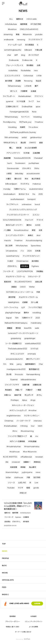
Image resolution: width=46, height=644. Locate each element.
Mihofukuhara (22, 246)
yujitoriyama (27, 472)
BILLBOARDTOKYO (23, 282)
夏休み (29, 225)
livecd (37, 204)
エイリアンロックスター (15, 235)
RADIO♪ (6, 594)
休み (26, 179)
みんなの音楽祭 (31, 148)
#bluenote (27, 34)
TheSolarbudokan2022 (17, 349)
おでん (39, 395)
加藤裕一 (27, 462)
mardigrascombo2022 (16, 369)
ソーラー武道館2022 (13, 344)
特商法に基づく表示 (13, 627)
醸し (11, 148)
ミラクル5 (34, 349)
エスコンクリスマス (12, 76)
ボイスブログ (34, 55)
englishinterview (14, 416)
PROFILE (5, 558)
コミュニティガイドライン (33, 621)
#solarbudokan (25, 96)
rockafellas (13, 71)
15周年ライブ (27, 318)
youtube (39, 34)
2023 (38, 318)
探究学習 (12, 297)
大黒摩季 (24, 91)
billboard (28, 50)
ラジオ (20, 488)
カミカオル (25, 184)
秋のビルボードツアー (14, 225)
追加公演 (39, 282)
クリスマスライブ (35, 40)
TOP (4, 544)
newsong (21, 40)
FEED (4, 587)
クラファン (39, 96)
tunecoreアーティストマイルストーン (23, 333)
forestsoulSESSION (22, 158)
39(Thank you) (25, 122)
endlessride (9, 40)
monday (7, 189)
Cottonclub (28, 76)
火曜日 (8, 179)
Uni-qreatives (11, 251)
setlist (24, 137)
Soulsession (20, 163)
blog (23, 55)
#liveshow (12, 29)
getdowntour (36, 137)
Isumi (10, 163)
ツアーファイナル (11, 307)
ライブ (31, 101)
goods (36, 488)
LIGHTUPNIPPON (25, 271)
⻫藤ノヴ (19, 390)
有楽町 (23, 127)
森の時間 (9, 81)
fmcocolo (19, 374)
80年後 (26, 153)
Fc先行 (10, 261)
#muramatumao (14, 447)
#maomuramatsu (32, 447)
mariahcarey (36, 323)
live (38, 101)
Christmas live (22, 261)
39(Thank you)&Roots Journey (23, 132)
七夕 (23, 307)
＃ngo (33, 400)
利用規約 (33, 616)
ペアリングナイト (13, 153)
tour (33, 426)
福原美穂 (24, 24)
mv (37, 436)
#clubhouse (15, 452)
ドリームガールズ (15, 45)
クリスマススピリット (31, 256)
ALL (11, 19)
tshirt (40, 426)
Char (41, 364)
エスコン (36, 215)
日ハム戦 (34, 302)
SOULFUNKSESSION (12, 220)
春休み (26, 313)
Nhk (11, 364)
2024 (30, 251)
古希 (39, 65)
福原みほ (20, 19)
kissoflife (28, 328)
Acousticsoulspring (34, 241)
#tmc (15, 431)
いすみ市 (28, 86)
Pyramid (14, 380)
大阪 (28, 477)
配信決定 (8, 282)
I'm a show (33, 127)
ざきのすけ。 (13, 266)
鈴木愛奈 (35, 261)
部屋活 (14, 287)
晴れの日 (18, 179)
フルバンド (29, 220)
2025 (41, 194)
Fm (5, 364)
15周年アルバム (20, 189)
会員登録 (37, 603)
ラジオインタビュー (32, 416)
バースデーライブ (23, 421)
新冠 (34, 230)
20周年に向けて (12, 107)
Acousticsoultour (21, 230)
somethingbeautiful (13, 50)
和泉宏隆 (14, 467)
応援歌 (25, 302)
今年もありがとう (10, 143)
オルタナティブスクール (15, 277)
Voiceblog (12, 127)
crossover (16, 462)
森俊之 (31, 235)
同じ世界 (9, 246)
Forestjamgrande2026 (19, 112)
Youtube (11, 488)
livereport (32, 199)
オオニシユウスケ (17, 354)
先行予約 (37, 477)
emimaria (32, 354)
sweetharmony (13, 256)
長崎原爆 (7, 158)
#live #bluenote (30, 452)
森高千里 (18, 395)
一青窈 (39, 390)
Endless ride (27, 60)
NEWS (5, 551)
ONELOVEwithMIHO (29, 29)
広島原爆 (36, 153)
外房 (38, 292)
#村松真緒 (32, 441)
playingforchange (13, 313)
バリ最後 (7, 230)
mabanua (37, 184)
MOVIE (5, 573)
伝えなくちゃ (24, 194)
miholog (24, 426)
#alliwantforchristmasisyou (16, 323)
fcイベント (26, 117)
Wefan (32, 287)
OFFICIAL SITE (8, 580)
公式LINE (22, 483)
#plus (25, 400)
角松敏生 (8, 390)
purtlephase (34, 163)
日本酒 (38, 251)
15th (17, 318)
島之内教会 (36, 179)
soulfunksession (17, 199)
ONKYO (33, 143)
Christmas (9, 421)
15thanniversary (14, 86)
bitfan (8, 477)
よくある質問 (33, 627)
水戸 (16, 55)
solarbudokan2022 (33, 344)
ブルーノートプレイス (14, 65)
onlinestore (27, 204)
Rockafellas (26, 71)
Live (36, 483)
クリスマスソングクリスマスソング (23, 210)
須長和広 (37, 462)
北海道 (33, 91)
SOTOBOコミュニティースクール (20, 292)
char (9, 55)
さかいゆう (27, 168)
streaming (8, 34)
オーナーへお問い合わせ (23, 632)
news (38, 472)
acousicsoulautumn (14, 359)
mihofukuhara (11, 24)
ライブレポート (9, 96)
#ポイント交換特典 (17, 441)
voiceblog (37, 313)
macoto (8, 241)
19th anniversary (11, 137)
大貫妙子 (29, 390)
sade (37, 328)
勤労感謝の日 (34, 369)
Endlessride (14, 60)
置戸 (36, 86)
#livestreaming (27, 431)
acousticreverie (33, 174)
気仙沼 (38, 81)
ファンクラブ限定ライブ (17, 436)
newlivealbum (9, 194)
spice (38, 107)
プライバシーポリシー (13, 621)
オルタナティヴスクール (28, 297)
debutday (19, 174)
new (36, 71)
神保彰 (23, 467)
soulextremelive (36, 189)
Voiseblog (37, 117)
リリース (11, 483)
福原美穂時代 (30, 364)
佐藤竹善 (26, 385)
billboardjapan (11, 184)
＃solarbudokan (10, 426)
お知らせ (23, 493)
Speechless (36, 246)
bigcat (9, 318)
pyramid (10, 101)
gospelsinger (30, 338)
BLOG (4, 565)
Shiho (37, 168)
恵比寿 (23, 143)
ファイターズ (8, 271)
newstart (39, 457)
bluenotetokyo (12, 472)
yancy (19, 364)
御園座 (10, 328)
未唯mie (8, 395)
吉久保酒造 (29, 45)
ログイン (42, 3)
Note (34, 112)
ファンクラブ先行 (35, 307)
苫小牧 (9, 374)
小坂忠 (9, 174)
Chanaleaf (38, 158)
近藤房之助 (37, 385)
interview (38, 421)
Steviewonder (13, 168)
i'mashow (18, 241)
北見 (40, 230)
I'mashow (39, 122)
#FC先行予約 (36, 24)
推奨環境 (13, 616)
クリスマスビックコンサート (18, 215)
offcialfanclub (26, 457)
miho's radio (32, 19)
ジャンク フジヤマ (12, 385)
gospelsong (16, 338)
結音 (41, 143)
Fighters (35, 266)
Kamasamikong (33, 374)
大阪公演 (39, 50)
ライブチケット (12, 204)
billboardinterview (28, 380)
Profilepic (15, 400)
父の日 (38, 225)
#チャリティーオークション (23, 405)
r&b (7, 462)
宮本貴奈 (30, 65)
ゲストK (40, 220)
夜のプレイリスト (33, 359)
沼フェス (14, 91)
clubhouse (19, 477)
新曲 (18, 34)
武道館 (18, 81)
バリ (22, 251)
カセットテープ (34, 277)
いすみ (39, 76)
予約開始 (40, 271)
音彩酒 (19, 148)
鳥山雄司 (33, 467)
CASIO (23, 287)
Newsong (28, 81)
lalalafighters (14, 302)
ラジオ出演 (21, 101)
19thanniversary (11, 117)
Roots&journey (9, 122)
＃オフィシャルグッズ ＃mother (23, 410)
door (39, 235)
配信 (28, 488)
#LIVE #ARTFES (10, 457)
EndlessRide (27, 107)
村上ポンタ (29, 395)
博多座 (18, 328)
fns (34, 194)
